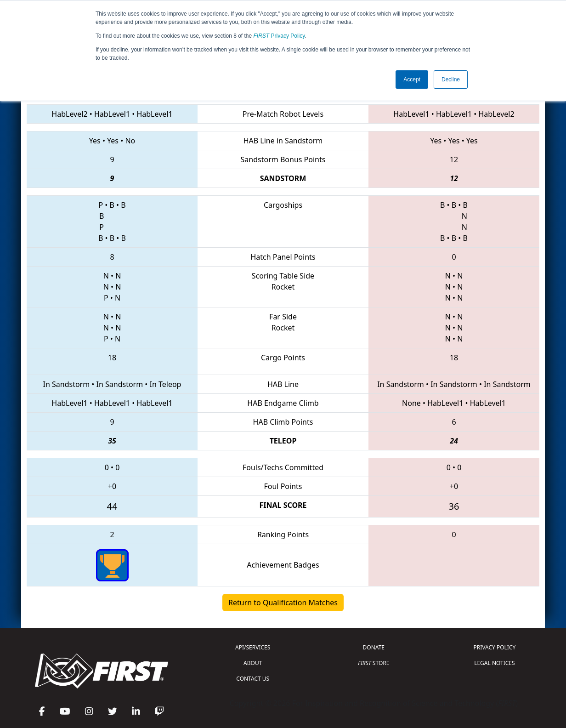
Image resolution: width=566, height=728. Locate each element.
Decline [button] (451, 80)
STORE (374, 663)
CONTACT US (253, 679)
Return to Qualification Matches (283, 603)
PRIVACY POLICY (494, 647)
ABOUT (253, 663)
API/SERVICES (253, 647)
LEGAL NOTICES (495, 663)
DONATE (374, 647)
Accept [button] (412, 80)
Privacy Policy (279, 36)
